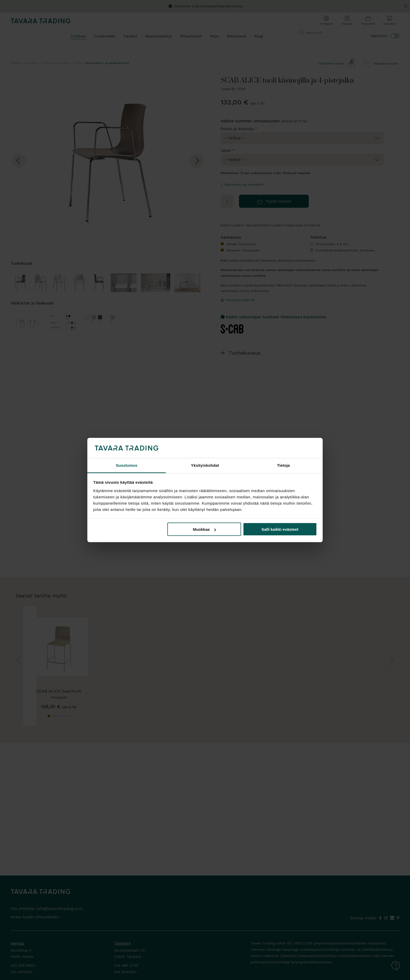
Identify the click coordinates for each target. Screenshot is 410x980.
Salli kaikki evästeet (280, 529)
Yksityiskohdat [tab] (205, 465)
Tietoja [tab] (284, 465)
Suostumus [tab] (127, 465)
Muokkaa (204, 529)
